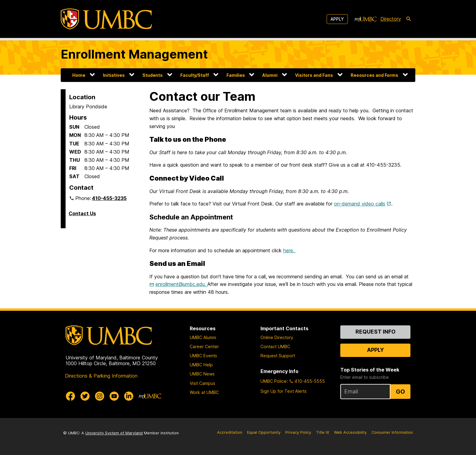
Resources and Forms (374, 75)
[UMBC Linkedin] (129, 396)
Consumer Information (392, 432)
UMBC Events (203, 356)
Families (236, 75)
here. (289, 250)
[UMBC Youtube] (114, 396)
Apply (337, 19)
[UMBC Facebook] (70, 396)
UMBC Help (201, 365)
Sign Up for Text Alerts (284, 391)
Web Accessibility (350, 432)
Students (153, 75)
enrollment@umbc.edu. (181, 284)
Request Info (376, 332)
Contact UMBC (275, 346)
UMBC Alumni (203, 337)
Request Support (278, 356)
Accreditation (230, 432)
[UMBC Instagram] (100, 396)
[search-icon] (409, 19)
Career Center (204, 346)
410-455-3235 (109, 198)
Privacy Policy (298, 432)
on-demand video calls (360, 204)
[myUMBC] (365, 19)
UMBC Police (274, 381)
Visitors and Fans (314, 75)
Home (79, 75)
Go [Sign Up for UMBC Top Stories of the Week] (400, 392)
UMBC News (202, 374)
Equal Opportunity (264, 432)
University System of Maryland (114, 433)
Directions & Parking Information (101, 376)
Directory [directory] (391, 19)
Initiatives (114, 75)
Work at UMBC (204, 392)
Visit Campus (202, 383)
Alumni (270, 75)
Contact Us (82, 213)
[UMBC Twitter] (85, 396)
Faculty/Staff (195, 75)
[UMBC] (106, 19)
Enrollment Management (134, 54)
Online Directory (277, 337)
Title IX (323, 432)
